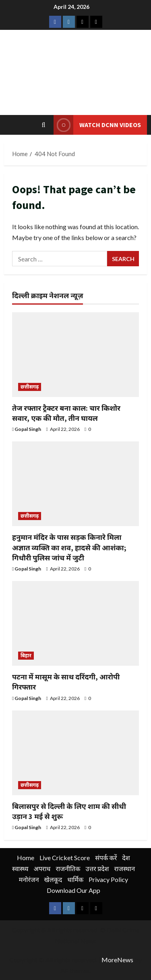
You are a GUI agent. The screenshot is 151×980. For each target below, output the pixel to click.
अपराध (42, 868)
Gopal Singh (28, 429)
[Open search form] (44, 125)
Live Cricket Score (65, 858)
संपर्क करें (106, 858)
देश (126, 858)
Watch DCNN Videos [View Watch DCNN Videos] (97, 125)
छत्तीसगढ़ (30, 387)
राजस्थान (124, 868)
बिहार (26, 655)
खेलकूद (53, 879)
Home (26, 858)
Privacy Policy (108, 879)
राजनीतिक (68, 868)
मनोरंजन (29, 879)
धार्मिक (75, 879)
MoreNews (117, 960)
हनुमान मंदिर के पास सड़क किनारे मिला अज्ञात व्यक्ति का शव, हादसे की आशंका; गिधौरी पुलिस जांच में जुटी (69, 547)
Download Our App (73, 890)
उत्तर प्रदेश (97, 868)
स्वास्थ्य (20, 868)
